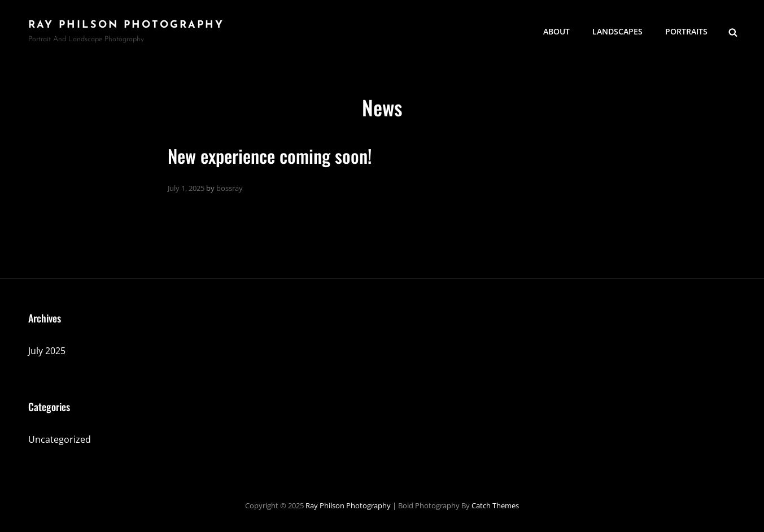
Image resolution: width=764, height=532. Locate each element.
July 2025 (47, 351)
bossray (230, 188)
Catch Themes (495, 505)
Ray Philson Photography (126, 25)
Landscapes (617, 31)
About (556, 31)
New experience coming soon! (270, 156)
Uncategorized (60, 439)
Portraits (686, 31)
